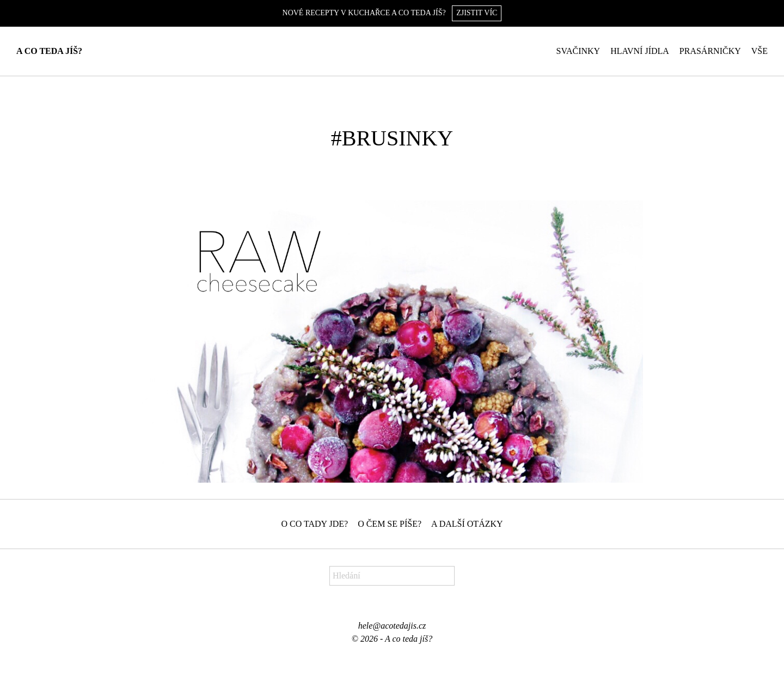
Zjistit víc (477, 13)
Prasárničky (710, 51)
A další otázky (467, 524)
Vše (759, 51)
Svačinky (578, 51)
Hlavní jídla (640, 51)
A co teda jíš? (49, 51)
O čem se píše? (390, 524)
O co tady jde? (314, 524)
